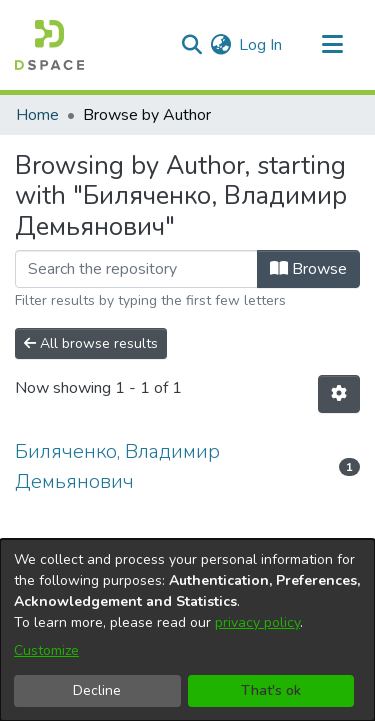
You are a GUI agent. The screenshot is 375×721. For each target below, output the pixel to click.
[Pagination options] (339, 394)
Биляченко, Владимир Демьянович (117, 466)
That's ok (271, 690)
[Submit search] (191, 45)
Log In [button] (261, 45)
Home (37, 115)
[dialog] (187, 630)
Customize (46, 650)
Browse (308, 269)
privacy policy (257, 622)
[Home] (49, 45)
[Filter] (136, 269)
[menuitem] (220, 45)
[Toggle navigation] (332, 45)
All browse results (91, 343)
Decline (97, 690)
